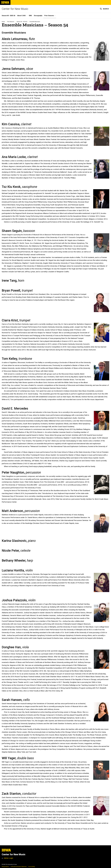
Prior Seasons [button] (49, 16)
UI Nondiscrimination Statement (19, 867)
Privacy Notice (5, 867)
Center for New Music (15, 9)
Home (3, 22)
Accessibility (32, 867)
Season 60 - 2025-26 (8, 16)
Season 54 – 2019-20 (22, 22)
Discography (38, 16)
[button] (104, 9)
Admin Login (8, 858)
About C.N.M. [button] (22, 16)
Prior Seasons (11, 22)
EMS (30, 16)
